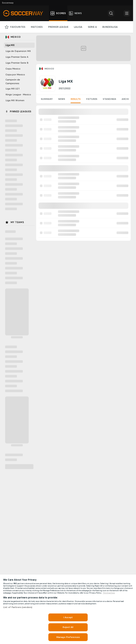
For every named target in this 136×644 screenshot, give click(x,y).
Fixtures (92, 99)
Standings (109, 99)
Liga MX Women (15, 100)
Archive (127, 99)
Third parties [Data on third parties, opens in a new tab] (109, 593)
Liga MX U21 (13, 89)
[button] (111, 13)
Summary (47, 99)
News (62, 99)
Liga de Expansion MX (18, 51)
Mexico (49, 69)
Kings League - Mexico (18, 95)
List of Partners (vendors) (18, 607)
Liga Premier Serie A (17, 57)
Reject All (68, 627)
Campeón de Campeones (13, 82)
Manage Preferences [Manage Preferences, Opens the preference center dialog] (68, 637)
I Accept (68, 617)
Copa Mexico (13, 69)
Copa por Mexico (15, 75)
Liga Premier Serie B (17, 63)
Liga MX (10, 45)
